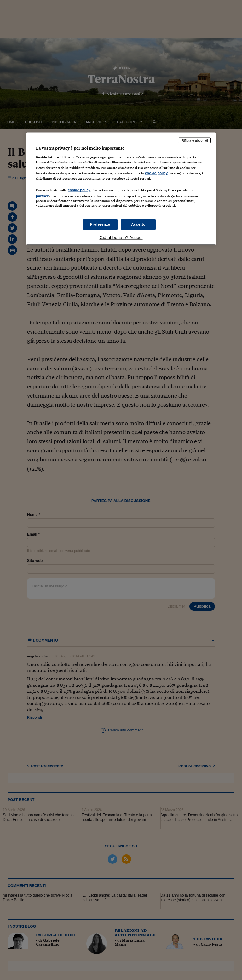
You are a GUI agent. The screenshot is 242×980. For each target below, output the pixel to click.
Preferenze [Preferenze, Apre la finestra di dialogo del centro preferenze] (100, 224)
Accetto (138, 224)
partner (42, 196)
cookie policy (156, 173)
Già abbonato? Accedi (121, 237)
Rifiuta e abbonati (195, 140)
